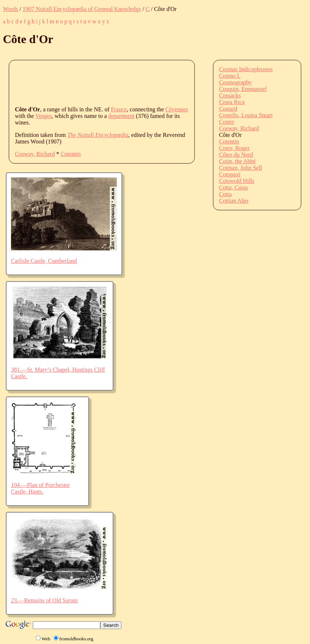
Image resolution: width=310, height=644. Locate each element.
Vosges (44, 116)
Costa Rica (232, 102)
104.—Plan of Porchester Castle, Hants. (40, 488)
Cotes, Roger (235, 148)
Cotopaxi (230, 174)
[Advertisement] (148, 83)
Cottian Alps (234, 201)
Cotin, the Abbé (238, 161)
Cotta (226, 194)
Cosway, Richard (35, 154)
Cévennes (177, 109)
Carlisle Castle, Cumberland (44, 261)
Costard (228, 109)
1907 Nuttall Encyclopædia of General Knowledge (82, 9)
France (119, 109)
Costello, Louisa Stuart (246, 115)
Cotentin (71, 154)
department (121, 116)
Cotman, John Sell (241, 168)
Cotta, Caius (234, 187)
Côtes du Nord (236, 155)
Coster (227, 122)
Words (10, 9)
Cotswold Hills (237, 181)
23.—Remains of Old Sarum (44, 600)
